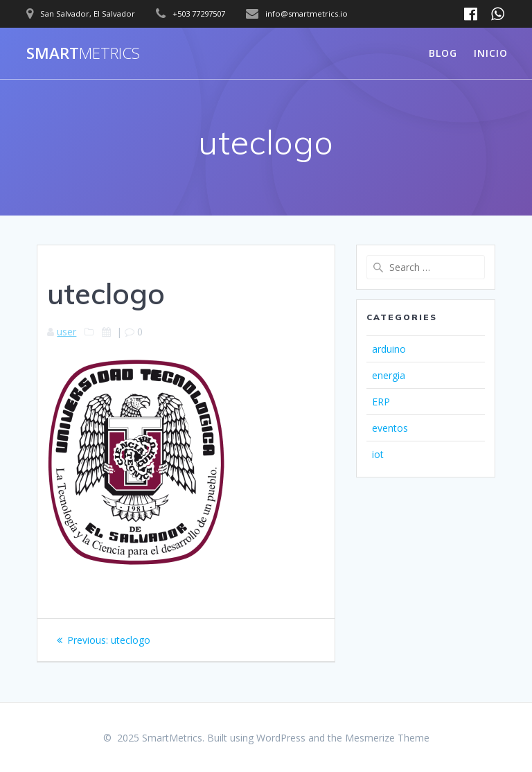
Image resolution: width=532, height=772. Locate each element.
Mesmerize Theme (387, 738)
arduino (389, 349)
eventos (390, 428)
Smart (83, 53)
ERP (381, 402)
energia (389, 375)
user (66, 332)
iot (378, 454)
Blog (443, 53)
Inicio (491, 53)
